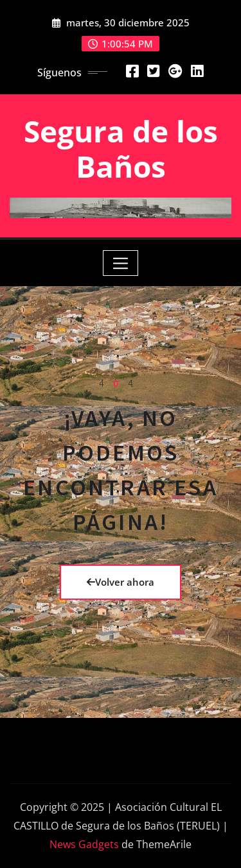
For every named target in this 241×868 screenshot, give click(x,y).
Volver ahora (121, 582)
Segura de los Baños (121, 149)
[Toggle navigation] (121, 263)
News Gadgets (84, 844)
